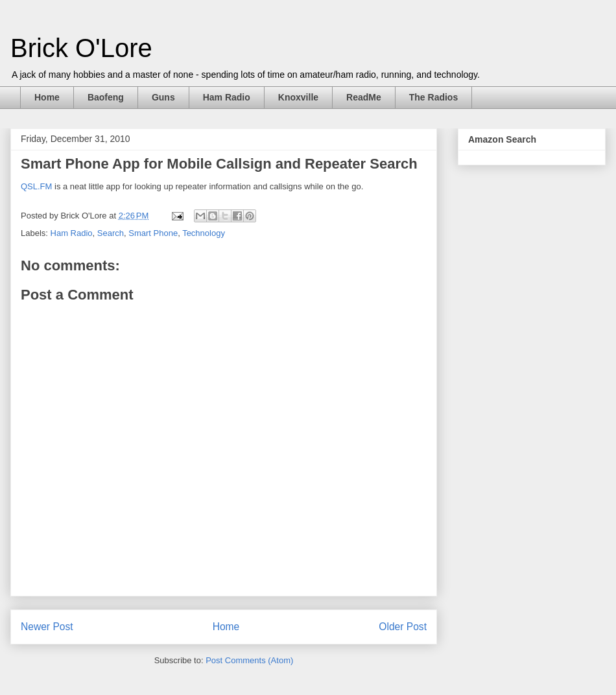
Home (47, 97)
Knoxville (298, 97)
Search (111, 233)
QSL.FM (36, 186)
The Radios (433, 97)
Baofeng (106, 97)
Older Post (403, 627)
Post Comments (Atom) (249, 660)
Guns (163, 97)
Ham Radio (227, 97)
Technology (204, 233)
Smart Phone (153, 233)
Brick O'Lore (81, 48)
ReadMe (364, 97)
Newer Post (47, 627)
